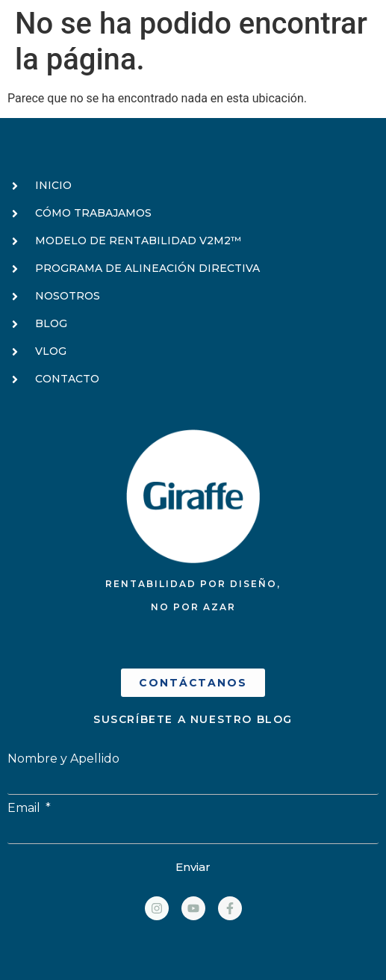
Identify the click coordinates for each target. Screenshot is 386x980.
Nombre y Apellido (63, 759)
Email (25, 808)
